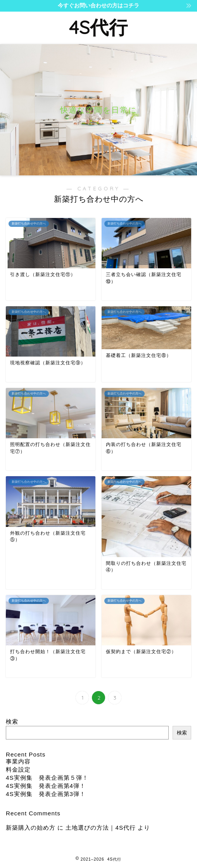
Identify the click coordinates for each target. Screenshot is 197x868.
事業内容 (18, 761)
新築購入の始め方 (31, 828)
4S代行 (98, 27)
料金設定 (18, 769)
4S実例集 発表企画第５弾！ (47, 778)
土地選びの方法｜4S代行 (101, 828)
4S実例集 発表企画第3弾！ (46, 794)
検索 (12, 721)
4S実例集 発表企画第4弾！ (46, 786)
